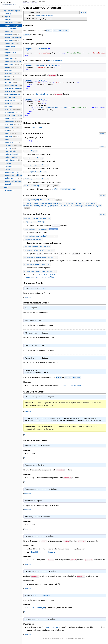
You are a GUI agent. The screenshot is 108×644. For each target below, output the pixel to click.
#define (30, 279)
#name (27, 35)
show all (83, 12)
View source (27, 299)
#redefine (49, 279)
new (65, 107)
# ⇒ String (32, 186)
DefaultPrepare (36, 127)
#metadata (39, 279)
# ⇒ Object (31, 151)
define (44, 49)
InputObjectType (61, 30)
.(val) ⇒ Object (40, 200)
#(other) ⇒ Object (41, 237)
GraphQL (34, 2)
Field (49, 30)
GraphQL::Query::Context (43, 556)
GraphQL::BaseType (42, 600)
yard (73, 643)
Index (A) (26, 2)
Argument (43, 290)
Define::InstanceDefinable (45, 16)
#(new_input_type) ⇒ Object (40, 273)
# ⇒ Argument (36, 230)
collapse (103, 133)
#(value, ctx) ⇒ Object (39, 252)
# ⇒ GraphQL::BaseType (37, 266)
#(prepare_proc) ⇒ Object (41, 259)
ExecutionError (42, 94)
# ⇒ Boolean (37, 219)
